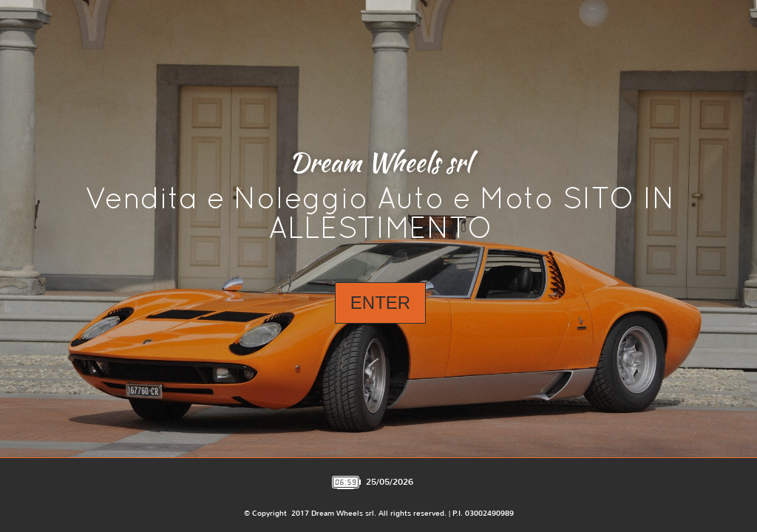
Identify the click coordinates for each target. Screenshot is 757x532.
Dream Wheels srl (380, 162)
